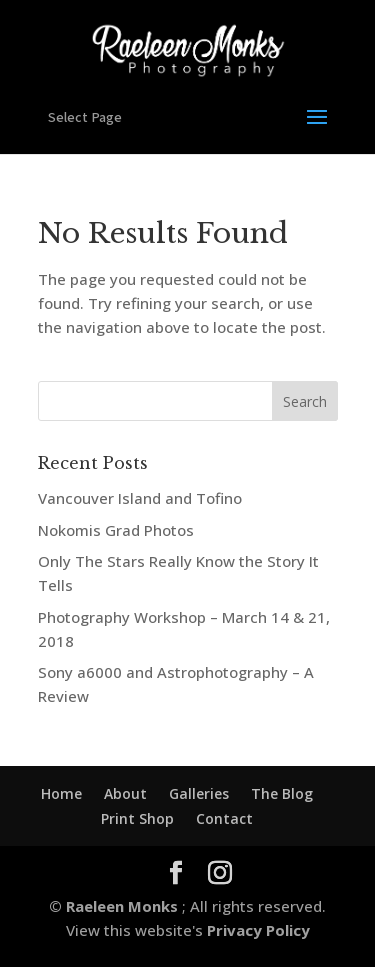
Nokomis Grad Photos (116, 530)
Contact (224, 818)
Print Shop (137, 818)
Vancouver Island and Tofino (140, 498)
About (125, 793)
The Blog (282, 793)
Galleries (199, 793)
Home (61, 793)
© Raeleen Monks (115, 906)
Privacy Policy (256, 930)
